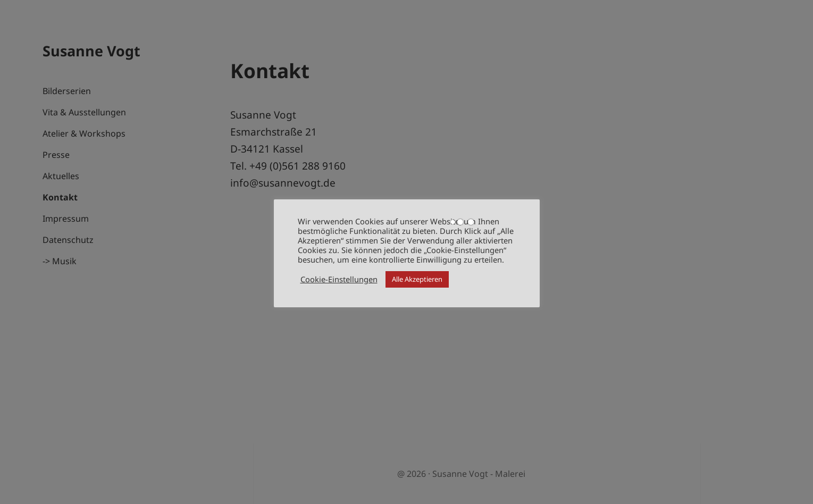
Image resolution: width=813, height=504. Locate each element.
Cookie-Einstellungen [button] (339, 279)
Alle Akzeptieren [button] (417, 279)
